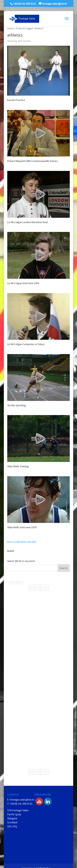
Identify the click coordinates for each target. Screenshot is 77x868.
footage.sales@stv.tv (22, 800)
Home (10, 28)
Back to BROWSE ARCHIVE (22, 542)
